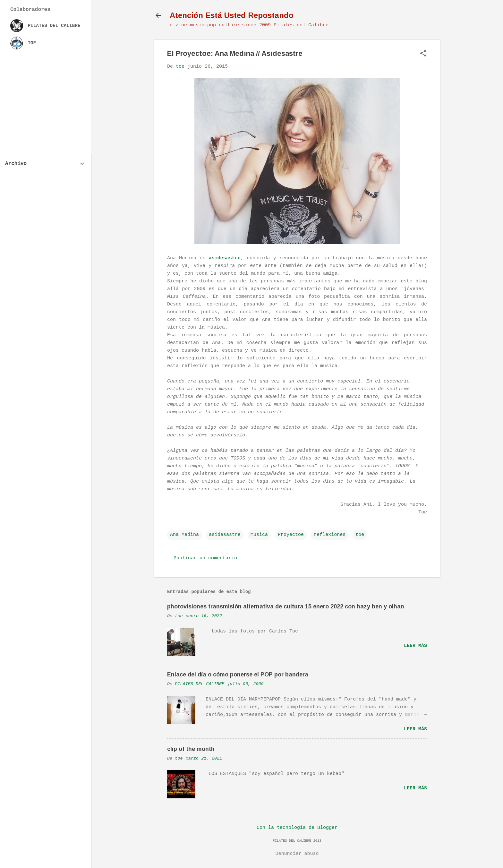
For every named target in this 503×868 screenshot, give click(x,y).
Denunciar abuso (297, 854)
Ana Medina (184, 535)
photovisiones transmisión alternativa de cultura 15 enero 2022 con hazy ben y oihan (286, 606)
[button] (423, 54)
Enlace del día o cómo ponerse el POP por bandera (238, 675)
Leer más (415, 646)
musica (259, 535)
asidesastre (225, 258)
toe (360, 535)
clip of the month (191, 749)
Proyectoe (291, 535)
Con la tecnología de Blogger (297, 828)
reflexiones (330, 535)
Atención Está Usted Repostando (232, 15)
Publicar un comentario (205, 558)
